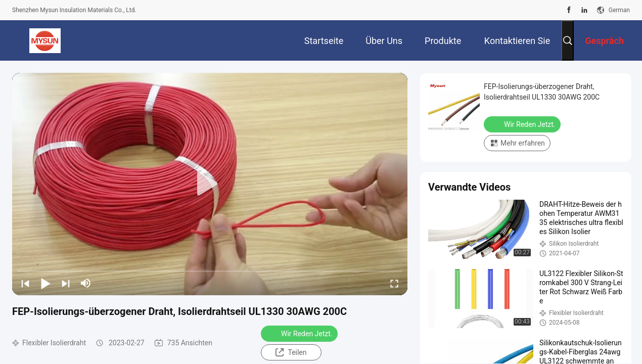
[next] (66, 283)
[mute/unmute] (86, 283)
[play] (210, 184)
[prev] (25, 283)
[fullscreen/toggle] (394, 283)
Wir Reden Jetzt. (300, 333)
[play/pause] (45, 283)
